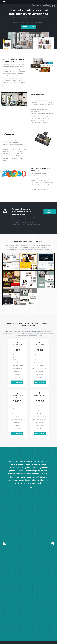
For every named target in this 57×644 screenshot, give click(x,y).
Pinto (41, 622)
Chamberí (7, 610)
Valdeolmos (42, 633)
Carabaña (34, 608)
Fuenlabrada (4, 614)
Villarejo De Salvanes (46, 637)
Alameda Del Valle (29, 603)
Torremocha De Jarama (41, 631)
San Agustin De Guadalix (37, 626)
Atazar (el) (32, 605)
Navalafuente (4, 621)
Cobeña (24, 610)
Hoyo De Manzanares (39, 615)
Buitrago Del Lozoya (36, 606)
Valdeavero (13, 633)
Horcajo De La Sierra (23, 615)
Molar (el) (12, 619)
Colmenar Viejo (5, 612)
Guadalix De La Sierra (6, 615)
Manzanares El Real (38, 617)
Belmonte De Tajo (47, 605)
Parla (3, 622)
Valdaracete (8, 633)
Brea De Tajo (27, 606)
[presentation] (28, 553)
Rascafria (33, 624)
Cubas (19, 612)
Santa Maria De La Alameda (44, 628)
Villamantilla (8, 637)
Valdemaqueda (27, 633)
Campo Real (26, 608)
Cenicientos (43, 608)
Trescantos (4, 633)
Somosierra (35, 630)
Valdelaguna (17, 633)
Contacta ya (17, 382)
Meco (43, 617)
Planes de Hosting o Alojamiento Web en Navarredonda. (21, 212)
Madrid (23, 617)
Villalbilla (44, 635)
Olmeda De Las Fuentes (39, 621)
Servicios (12, 2)
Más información (28, 27)
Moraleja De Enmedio (31, 619)
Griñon (53, 614)
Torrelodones (35, 631)
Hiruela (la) (17, 615)
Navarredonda (21, 621)
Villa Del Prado (35, 635)
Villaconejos (40, 635)
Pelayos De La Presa (15, 622)
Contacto (44, 2)
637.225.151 (32, 595)
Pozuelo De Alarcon (50, 622)
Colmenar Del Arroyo (48, 610)
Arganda (23, 605)
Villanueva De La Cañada (15, 637)
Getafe (50, 614)
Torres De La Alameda (50, 631)
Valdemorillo (33, 633)
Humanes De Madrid (47, 615)
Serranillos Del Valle (23, 630)
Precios (25, 2)
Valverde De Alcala (12, 635)
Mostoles (48, 619)
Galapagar (25, 614)
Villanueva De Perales (24, 637)
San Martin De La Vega (14, 628)
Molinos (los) (16, 619)
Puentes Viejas (25, 624)
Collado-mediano (34, 610)
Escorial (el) (30, 612)
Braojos (23, 606)
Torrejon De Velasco (24, 631)
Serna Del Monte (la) (15, 630)
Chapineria (11, 610)
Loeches (3, 617)
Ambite (12, 605)
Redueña (37, 624)
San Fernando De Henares (46, 626)
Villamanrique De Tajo (50, 635)
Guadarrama (12, 615)
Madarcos (19, 617)
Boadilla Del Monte (14, 606)
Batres (35, 605)
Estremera (34, 612)
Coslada (16, 612)
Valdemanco (22, 633)
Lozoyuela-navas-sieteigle (13, 617)
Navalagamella (10, 621)
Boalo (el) (19, 606)
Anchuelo (16, 605)
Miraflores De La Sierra (6, 619)
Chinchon (15, 610)
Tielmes (52, 630)
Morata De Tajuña (43, 619)
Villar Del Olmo (40, 637)
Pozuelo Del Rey (5, 624)
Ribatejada (41, 624)
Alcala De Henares (39, 603)
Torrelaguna (30, 631)
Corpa (14, 612)
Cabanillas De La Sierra (49, 606)
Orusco (44, 621)
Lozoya (6, 617)
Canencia (30, 608)
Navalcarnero (15, 621)
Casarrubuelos (38, 608)
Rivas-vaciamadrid (46, 624)
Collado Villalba (28, 610)
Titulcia (3, 631)
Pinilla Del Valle (37, 622)
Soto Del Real (40, 630)
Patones (6, 622)
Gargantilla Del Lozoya (41, 614)
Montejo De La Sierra (23, 619)
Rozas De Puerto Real (29, 626)
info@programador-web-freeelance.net (43, 5)
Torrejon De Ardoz (8, 631)
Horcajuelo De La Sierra (31, 615)
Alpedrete (9, 605)
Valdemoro (37, 633)
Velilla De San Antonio (20, 635)
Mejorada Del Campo (48, 617)
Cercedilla (48, 608)
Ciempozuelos (19, 610)
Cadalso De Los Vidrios (10, 608)
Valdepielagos (47, 633)
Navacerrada (52, 619)
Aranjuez (19, 605)
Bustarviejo (42, 606)
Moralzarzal (37, 619)
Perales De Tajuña (23, 622)
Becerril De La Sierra (40, 605)
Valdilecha (7, 635)
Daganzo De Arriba (24, 612)
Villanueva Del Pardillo (32, 637)
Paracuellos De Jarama (50, 621)
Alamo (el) (34, 603)
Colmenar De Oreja (41, 610)
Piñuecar (44, 622)
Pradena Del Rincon (11, 624)
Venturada (30, 635)
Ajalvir (24, 603)
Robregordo (14, 626)
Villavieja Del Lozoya (9, 639)
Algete (6, 605)
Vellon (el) (26, 635)
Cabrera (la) (4, 608)
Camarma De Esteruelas (19, 608)
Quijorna (30, 624)
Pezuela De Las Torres (30, 622)
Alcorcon (49, 603)
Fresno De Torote (48, 612)
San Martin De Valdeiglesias (24, 628)
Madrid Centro (27, 617)
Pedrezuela (9, 622)
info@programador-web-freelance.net (38, 597)
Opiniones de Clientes (34, 2)
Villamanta (4, 637)
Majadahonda (32, 617)
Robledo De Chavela (8, 626)
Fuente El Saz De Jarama (11, 614)
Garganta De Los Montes (32, 614)
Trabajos (18, 2)
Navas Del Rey (26, 621)
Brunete (31, 606)
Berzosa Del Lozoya (7, 606)
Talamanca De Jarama (46, 630)
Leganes (52, 615)
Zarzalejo (15, 639)
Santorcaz (51, 628)
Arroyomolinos (27, 605)
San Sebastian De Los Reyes (34, 628)
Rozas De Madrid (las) (20, 626)
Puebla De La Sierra (19, 624)
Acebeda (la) (20, 603)
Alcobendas (45, 603)
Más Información (50, 212)
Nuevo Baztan (31, 621)
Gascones (47, 614)
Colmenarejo (10, 612)
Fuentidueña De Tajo (19, 614)
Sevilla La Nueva (30, 630)
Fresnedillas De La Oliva (41, 612)
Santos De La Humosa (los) (7, 630)
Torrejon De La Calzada (16, 631)
